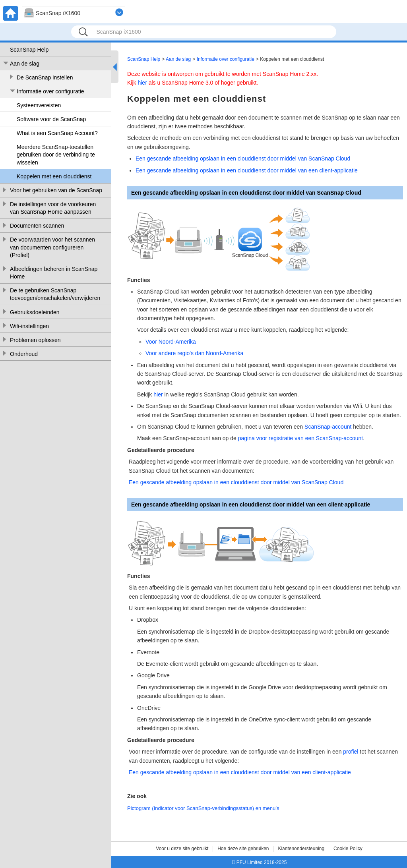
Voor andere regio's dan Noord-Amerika (194, 353)
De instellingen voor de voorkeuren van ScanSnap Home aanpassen (53, 208)
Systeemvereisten (39, 105)
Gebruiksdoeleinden (35, 312)
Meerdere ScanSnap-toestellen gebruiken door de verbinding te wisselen (56, 155)
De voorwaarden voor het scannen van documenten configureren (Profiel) (52, 247)
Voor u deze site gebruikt (182, 849)
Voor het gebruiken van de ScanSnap (56, 190)
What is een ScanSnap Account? (57, 133)
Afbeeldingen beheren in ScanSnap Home (54, 273)
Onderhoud (24, 354)
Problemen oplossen (35, 340)
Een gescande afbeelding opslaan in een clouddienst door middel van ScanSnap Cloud (243, 159)
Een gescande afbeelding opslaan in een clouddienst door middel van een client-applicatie (247, 170)
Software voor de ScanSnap (51, 119)
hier (142, 83)
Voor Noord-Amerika (171, 342)
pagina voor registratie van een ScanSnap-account (300, 438)
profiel (351, 752)
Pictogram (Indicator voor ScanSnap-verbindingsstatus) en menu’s (203, 808)
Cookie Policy (348, 849)
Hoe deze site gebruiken (243, 849)
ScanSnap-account (328, 427)
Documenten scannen (37, 226)
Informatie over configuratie (50, 91)
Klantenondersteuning (301, 849)
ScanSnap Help (29, 50)
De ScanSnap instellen (45, 77)
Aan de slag (25, 64)
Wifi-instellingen (29, 326)
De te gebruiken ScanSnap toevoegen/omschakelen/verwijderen (55, 294)
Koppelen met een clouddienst (54, 176)
